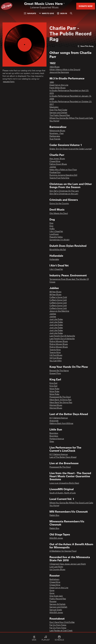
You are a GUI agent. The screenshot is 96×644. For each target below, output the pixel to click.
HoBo (52, 229)
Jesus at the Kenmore (59, 72)
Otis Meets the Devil (59, 214)
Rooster (53, 602)
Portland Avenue (57, 439)
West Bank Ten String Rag (61, 403)
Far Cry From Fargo (58, 625)
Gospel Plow (55, 374)
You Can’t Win (56, 361)
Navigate (30, 13)
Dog (51, 223)
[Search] (71, 13)
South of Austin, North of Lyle (63, 493)
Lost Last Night (56, 567)
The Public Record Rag (60, 115)
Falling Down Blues (58, 164)
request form (9, 82)
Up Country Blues (57, 570)
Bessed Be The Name (59, 371)
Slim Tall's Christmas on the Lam (64, 194)
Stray (52, 442)
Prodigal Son (55, 173)
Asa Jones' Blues (57, 159)
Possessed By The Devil (60, 397)
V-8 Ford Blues (56, 355)
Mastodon (54, 107)
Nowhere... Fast (56, 134)
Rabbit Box (54, 515)
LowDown (54, 234)
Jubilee (53, 167)
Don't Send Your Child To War (62, 622)
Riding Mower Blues (59, 342)
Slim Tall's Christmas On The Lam (64, 191)
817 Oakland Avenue (59, 418)
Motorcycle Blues (57, 131)
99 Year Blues (55, 292)
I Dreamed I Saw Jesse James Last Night (68, 564)
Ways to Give (47, 13)
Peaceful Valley (56, 237)
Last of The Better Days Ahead (63, 457)
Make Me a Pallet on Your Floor (63, 170)
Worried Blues (56, 405)
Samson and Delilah (58, 113)
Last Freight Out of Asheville (62, 339)
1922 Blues (54, 67)
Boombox (54, 433)
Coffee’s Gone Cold (58, 300)
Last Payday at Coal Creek (61, 631)
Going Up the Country (59, 204)
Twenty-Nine (55, 350)
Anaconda (54, 421)
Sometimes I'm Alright (59, 240)
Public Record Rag (58, 599)
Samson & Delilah (57, 604)
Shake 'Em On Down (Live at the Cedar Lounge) (71, 149)
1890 (52, 82)
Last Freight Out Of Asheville (62, 336)
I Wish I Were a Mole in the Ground (65, 70)
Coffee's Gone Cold (58, 297)
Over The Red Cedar (58, 110)
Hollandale (54, 260)
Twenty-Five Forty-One (59, 178)
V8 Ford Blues (56, 358)
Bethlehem (54, 580)
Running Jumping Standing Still (63, 175)
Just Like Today (56, 319)
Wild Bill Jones (56, 538)
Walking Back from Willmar (61, 424)
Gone (52, 591)
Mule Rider (54, 389)
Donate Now (86, 6)
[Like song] (85, 46)
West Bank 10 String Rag (60, 400)
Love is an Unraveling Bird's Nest (64, 483)
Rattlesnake (55, 136)
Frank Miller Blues (57, 88)
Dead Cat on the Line (59, 85)
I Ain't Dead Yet (56, 232)
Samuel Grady (56, 610)
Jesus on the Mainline (59, 311)
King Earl (53, 383)
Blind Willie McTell (58, 250)
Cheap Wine (55, 162)
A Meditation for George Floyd (63, 551)
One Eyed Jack (56, 596)
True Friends (55, 139)
